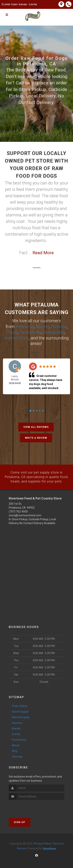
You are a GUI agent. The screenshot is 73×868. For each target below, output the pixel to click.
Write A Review (36, 437)
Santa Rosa (30, 332)
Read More (43, 253)
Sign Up (20, 821)
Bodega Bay (54, 332)
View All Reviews (36, 426)
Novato (42, 326)
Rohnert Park (17, 337)
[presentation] (29, 806)
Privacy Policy (42, 843)
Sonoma (59, 326)
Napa (13, 332)
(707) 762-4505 (18, 511)
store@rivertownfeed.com (25, 515)
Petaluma (25, 326)
